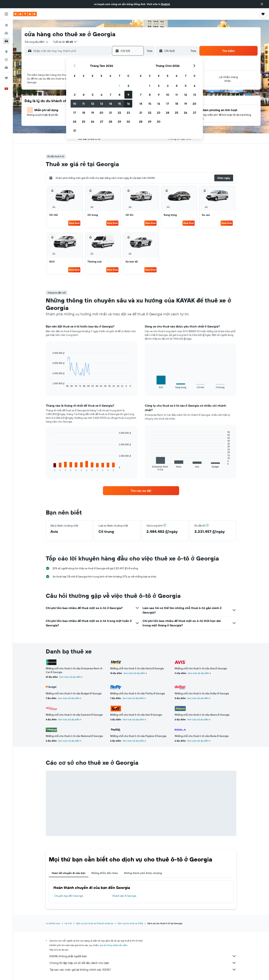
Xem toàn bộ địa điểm (70, 677)
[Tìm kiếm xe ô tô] (6, 41)
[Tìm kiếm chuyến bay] (6, 25)
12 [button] (93, 104)
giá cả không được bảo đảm (114, 945)
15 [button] (119, 104)
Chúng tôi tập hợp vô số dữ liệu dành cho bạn (143, 963)
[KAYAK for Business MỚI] (6, 67)
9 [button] (128, 95)
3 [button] (75, 95)
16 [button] (128, 104)
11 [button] (84, 104)
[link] (141, 491)
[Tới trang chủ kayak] (25, 14)
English (166, 4)
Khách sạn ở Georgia (124, 896)
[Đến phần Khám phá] (6, 52)
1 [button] (119, 86)
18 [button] (84, 113)
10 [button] (75, 104)
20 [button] (101, 113)
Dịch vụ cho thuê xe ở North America (95, 923)
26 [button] (92, 122)
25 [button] (84, 122)
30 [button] (128, 122)
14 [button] (110, 104)
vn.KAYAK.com (53, 923)
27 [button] (102, 122)
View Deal (74, 223)
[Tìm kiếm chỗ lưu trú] (6, 33)
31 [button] (75, 131)
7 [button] (110, 95)
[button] (262, 4)
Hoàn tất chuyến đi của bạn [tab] (69, 873)
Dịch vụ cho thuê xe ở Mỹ (130, 923)
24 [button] (75, 122)
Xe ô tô (68, 923)
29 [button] (119, 122)
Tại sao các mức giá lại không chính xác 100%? (143, 970)
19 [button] (93, 113)
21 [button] (110, 113)
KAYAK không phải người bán (143, 956)
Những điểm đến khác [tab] (105, 873)
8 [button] (119, 95)
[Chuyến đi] (6, 78)
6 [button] (102, 95)
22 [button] (119, 113)
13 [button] (102, 104)
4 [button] (84, 95)
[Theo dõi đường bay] (6, 60)
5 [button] (93, 95)
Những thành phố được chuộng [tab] (143, 873)
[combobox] (37, 42)
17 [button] (75, 113)
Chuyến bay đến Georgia (69, 896)
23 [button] (128, 113)
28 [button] (110, 122)
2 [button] (128, 86)
